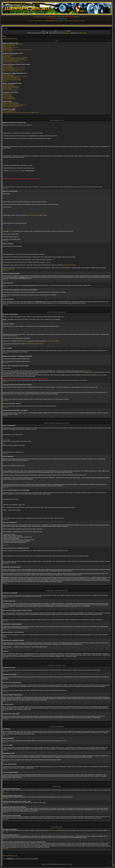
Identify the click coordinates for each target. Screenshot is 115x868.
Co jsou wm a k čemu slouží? (9, 74)
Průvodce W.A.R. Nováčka (39, 21)
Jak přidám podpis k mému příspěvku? (11, 88)
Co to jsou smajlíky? (7, 96)
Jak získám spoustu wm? (8, 76)
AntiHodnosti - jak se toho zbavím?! (10, 71)
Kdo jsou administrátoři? (8, 66)
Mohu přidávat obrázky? (8, 97)
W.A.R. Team (31, 21)
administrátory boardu (14, 171)
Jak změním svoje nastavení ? (9, 54)
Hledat (38, 17)
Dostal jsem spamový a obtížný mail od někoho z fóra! (14, 105)
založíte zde (89, 371)
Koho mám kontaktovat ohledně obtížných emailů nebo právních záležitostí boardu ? (21, 112)
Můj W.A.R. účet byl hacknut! (9, 45)
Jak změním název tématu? (9, 86)
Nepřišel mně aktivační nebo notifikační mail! (12, 44)
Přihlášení (83, 21)
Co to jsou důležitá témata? (9, 98)
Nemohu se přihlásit (7, 47)
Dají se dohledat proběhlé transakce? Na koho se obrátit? (15, 77)
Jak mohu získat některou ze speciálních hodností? (14, 70)
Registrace (57, 21)
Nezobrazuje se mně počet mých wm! (11, 78)
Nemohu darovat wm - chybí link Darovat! (12, 79)
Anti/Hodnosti (77, 17)
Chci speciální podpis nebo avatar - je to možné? (13, 62)
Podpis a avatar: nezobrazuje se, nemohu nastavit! (14, 59)
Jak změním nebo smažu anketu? (10, 90)
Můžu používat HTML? (8, 95)
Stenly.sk (35, 655)
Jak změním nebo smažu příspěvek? (11, 87)
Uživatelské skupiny (61, 17)
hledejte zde (48, 262)
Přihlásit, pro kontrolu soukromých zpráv (72, 21)
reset (4, 444)
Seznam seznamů (44, 17)
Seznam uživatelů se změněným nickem (34, 344)
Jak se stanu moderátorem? (9, 69)
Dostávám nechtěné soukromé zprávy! (11, 104)
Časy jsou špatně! (7, 57)
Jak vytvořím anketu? (7, 89)
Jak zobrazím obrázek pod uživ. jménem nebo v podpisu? (15, 60)
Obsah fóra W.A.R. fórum (8, 39)
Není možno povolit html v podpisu (10, 61)
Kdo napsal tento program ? (9, 110)
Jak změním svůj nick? (8, 55)
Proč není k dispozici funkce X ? (10, 111)
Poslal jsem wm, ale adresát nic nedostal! (12, 80)
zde (108, 831)
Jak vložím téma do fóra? (8, 85)
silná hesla (11, 231)
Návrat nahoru (5, 188)
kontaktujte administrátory (33, 215)
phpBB (48, 864)
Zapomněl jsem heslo (7, 49)
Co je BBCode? (6, 93)
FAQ (35, 17)
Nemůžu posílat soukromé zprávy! (10, 102)
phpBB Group (52, 831)
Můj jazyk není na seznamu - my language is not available (15, 58)
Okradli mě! (5, 81)
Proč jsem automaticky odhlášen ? (10, 48)
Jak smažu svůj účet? (7, 51)
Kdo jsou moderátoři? (7, 67)
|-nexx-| (4, 440)
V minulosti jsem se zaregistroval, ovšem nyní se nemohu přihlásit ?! (18, 50)
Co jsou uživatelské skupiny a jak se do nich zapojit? (14, 68)
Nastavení (62, 21)
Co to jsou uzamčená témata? (9, 99)
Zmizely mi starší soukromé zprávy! (10, 107)
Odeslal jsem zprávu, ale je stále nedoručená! (13, 106)
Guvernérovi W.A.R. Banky (52, 341)
